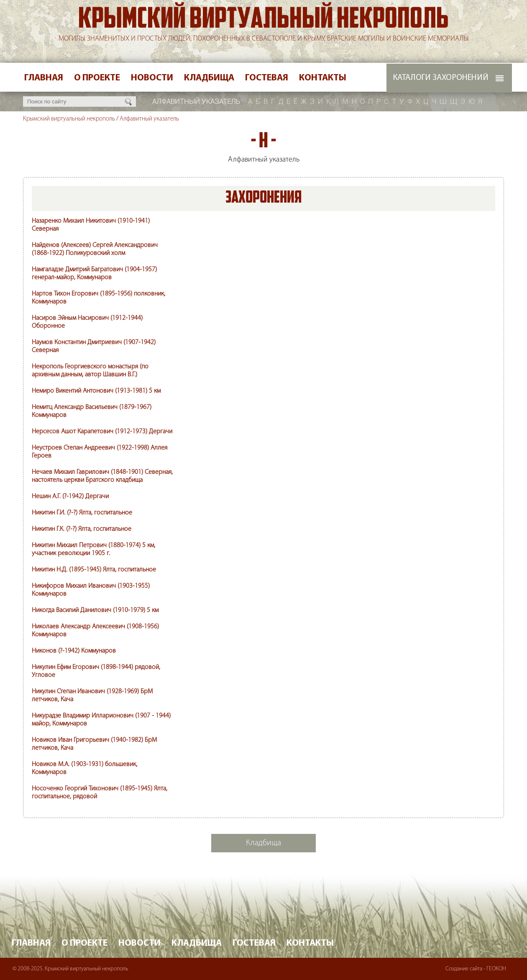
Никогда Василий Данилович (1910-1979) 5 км (95, 610)
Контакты (323, 78)
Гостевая (267, 78)
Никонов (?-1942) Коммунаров (74, 651)
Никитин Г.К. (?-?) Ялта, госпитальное (82, 529)
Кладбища (209, 78)
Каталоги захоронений (441, 78)
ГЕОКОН (496, 969)
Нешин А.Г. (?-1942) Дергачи (70, 496)
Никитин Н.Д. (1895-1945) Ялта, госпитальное (94, 570)
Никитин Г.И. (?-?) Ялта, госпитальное (82, 513)
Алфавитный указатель (149, 119)
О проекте (97, 78)
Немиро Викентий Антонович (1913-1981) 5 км (96, 391)
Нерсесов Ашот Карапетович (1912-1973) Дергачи (102, 432)
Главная (44, 78)
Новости (152, 78)
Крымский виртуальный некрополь (263, 21)
